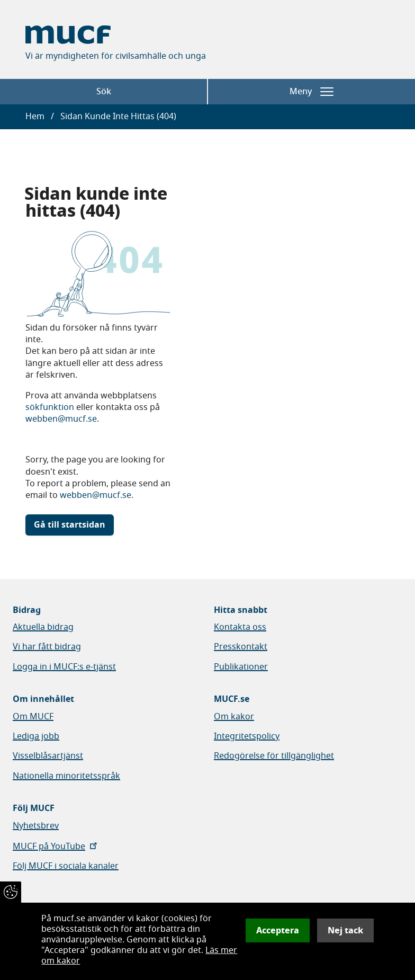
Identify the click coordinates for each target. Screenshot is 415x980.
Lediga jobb (36, 736)
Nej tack (345, 930)
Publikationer (241, 667)
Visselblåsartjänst (48, 756)
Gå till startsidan (70, 525)
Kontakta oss (240, 627)
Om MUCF (33, 717)
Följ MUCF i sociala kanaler (66, 866)
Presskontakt (241, 647)
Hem (35, 117)
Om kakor (234, 717)
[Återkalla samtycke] (11, 892)
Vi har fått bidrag (47, 647)
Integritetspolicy (247, 736)
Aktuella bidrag (43, 627)
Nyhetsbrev (36, 826)
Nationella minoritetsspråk (66, 776)
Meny (312, 92)
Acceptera (278, 930)
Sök (104, 92)
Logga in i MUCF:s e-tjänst (64, 667)
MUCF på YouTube (56, 847)
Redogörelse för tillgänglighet (274, 756)
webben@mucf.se (61, 419)
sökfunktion (50, 407)
